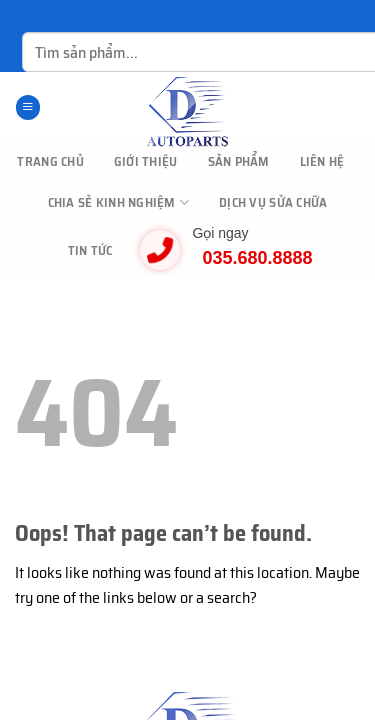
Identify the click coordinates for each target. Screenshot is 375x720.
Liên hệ (322, 161)
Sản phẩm (239, 161)
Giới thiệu (146, 161)
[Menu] (28, 107)
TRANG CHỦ (50, 161)
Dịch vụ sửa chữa (273, 202)
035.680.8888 (257, 258)
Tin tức (90, 250)
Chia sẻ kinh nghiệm (118, 202)
